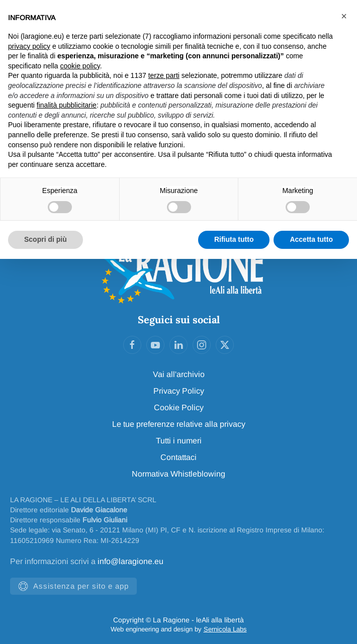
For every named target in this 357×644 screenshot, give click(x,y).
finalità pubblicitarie (67, 105)
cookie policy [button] (80, 66)
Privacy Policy (179, 391)
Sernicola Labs (225, 629)
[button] (344, 16)
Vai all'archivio (179, 374)
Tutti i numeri (179, 441)
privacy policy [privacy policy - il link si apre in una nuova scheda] (29, 46)
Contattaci (178, 457)
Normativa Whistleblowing (178, 474)
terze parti (164, 75)
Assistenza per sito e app (73, 586)
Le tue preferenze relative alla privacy (179, 424)
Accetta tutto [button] (311, 239)
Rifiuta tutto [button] (234, 239)
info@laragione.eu (130, 561)
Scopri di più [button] (46, 239)
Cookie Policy (179, 407)
